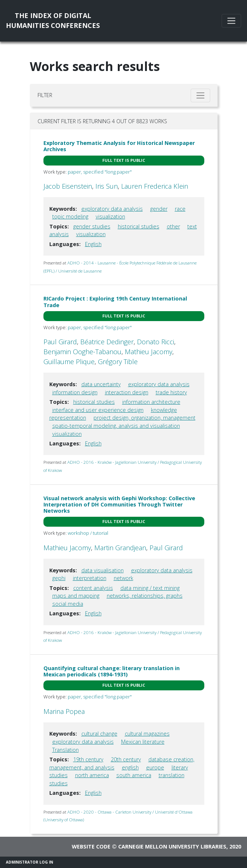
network (123, 578)
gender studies (92, 226)
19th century (88, 759)
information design (75, 392)
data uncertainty (101, 384)
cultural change (99, 734)
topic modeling (70, 216)
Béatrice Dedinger (107, 342)
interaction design (127, 392)
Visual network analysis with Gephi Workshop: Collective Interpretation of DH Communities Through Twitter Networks (119, 505)
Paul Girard (60, 342)
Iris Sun (107, 186)
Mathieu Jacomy (149, 352)
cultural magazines (147, 734)
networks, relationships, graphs (145, 596)
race (180, 209)
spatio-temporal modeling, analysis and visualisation (116, 426)
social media (68, 604)
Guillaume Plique (69, 362)
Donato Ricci (156, 342)
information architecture (151, 402)
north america (92, 775)
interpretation (90, 578)
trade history (171, 392)
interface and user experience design (98, 410)
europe (155, 767)
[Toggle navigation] (231, 21)
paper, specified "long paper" (100, 172)
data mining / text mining (150, 588)
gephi (59, 578)
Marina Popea (64, 711)
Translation (66, 750)
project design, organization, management (144, 418)
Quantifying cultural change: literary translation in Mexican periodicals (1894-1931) (112, 671)
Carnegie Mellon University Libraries (172, 846)
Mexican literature (143, 742)
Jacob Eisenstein (68, 186)
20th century (126, 759)
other (173, 226)
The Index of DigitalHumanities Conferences (53, 20)
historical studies (139, 226)
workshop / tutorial (88, 533)
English (93, 244)
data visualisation (103, 570)
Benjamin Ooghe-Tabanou (82, 352)
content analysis (93, 588)
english (130, 767)
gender (159, 209)
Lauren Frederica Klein (155, 186)
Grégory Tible (118, 362)
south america (134, 775)
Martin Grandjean (120, 548)
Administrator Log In (29, 862)
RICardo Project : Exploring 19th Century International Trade (115, 302)
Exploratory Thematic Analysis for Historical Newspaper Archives (119, 146)
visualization (110, 216)
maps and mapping (76, 596)
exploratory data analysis (112, 209)
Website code (91, 846)
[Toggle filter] (200, 95)
